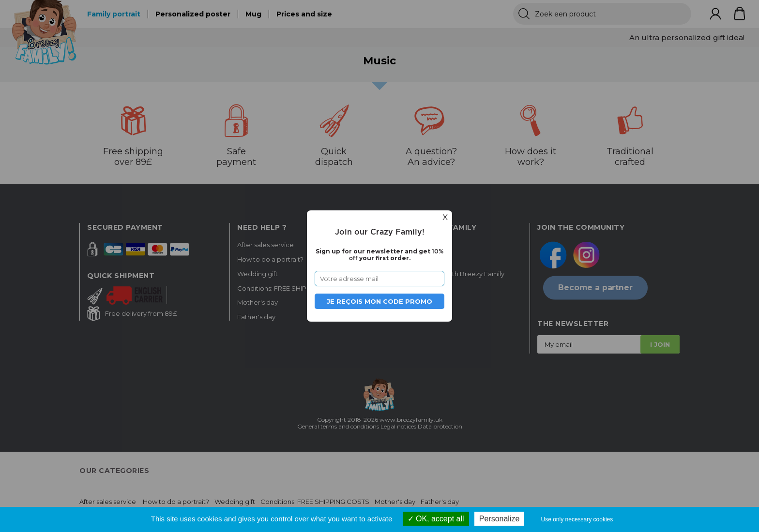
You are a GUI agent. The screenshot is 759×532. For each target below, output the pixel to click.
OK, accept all (436, 519)
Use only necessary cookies (577, 519)
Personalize (500, 519)
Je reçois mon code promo (379, 301)
